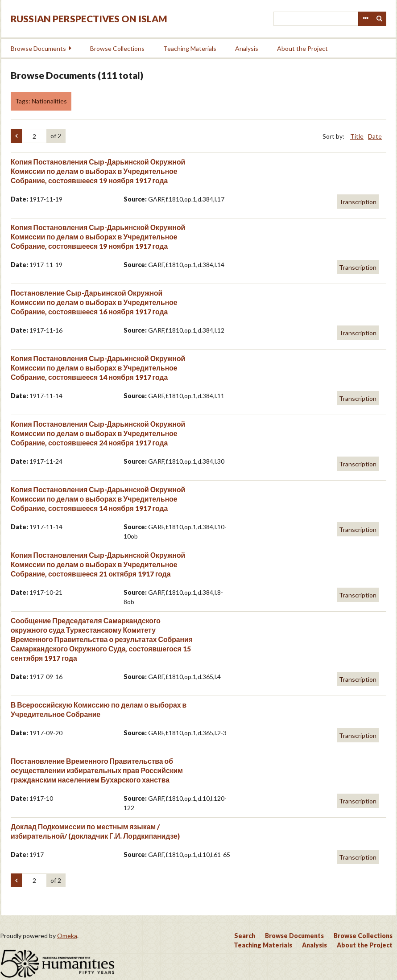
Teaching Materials (190, 48)
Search (380, 19)
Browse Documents (38, 48)
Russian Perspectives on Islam (89, 19)
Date (375, 136)
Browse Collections (117, 48)
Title (357, 136)
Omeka (67, 936)
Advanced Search (365, 19)
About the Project (302, 48)
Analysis (247, 48)
